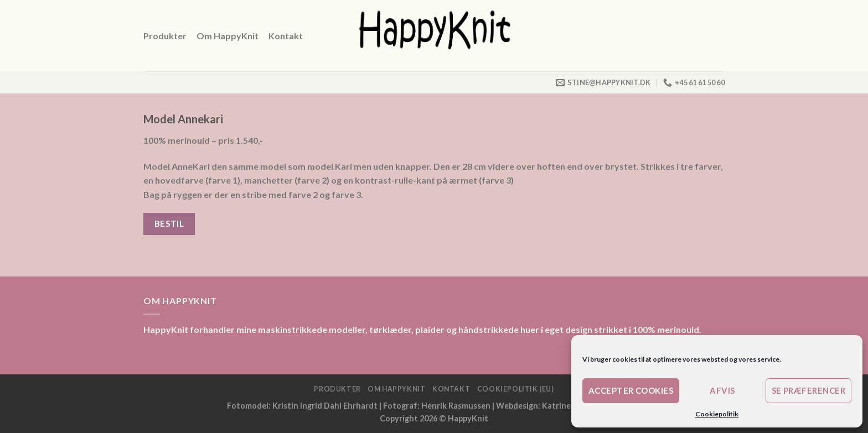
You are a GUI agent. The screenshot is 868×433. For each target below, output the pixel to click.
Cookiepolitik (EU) (516, 389)
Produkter (165, 36)
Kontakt (286, 36)
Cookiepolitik (717, 414)
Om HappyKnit (228, 36)
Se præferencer (808, 390)
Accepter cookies (631, 390)
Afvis (722, 390)
